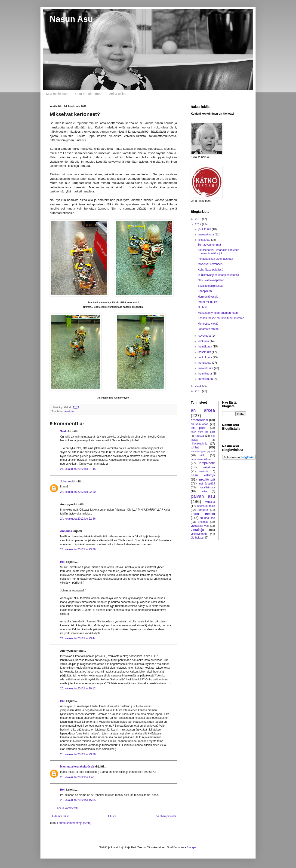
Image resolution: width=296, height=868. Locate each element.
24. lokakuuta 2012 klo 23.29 (78, 549)
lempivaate (207, 463)
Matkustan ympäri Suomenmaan (218, 313)
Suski (64, 431)
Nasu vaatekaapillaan (211, 280)
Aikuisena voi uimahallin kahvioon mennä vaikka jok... (218, 252)
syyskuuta (205, 336)
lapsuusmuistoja (201, 459)
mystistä (69, 411)
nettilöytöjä (207, 479)
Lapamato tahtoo (208, 329)
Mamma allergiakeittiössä (77, 767)
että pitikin (199, 428)
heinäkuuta (206, 347)
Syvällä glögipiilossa (210, 286)
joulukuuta (205, 229)
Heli (63, 562)
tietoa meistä (203, 514)
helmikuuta (205, 374)
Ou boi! (202, 307)
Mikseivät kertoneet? (210, 264)
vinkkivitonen (199, 534)
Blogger (191, 847)
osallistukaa (208, 487)
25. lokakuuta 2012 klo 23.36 (78, 754)
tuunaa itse (208, 518)
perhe (204, 491)
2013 (199, 219)
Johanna (66, 481)
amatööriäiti (199, 420)
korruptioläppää (198, 452)
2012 (199, 224)
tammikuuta (206, 379)
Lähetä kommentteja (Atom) (74, 823)
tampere (203, 510)
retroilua (210, 502)
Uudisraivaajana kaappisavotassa (218, 275)
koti (213, 451)
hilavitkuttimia (199, 444)
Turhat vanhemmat (209, 245)
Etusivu (113, 816)
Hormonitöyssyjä (208, 297)
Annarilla (66, 531)
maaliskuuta (206, 368)
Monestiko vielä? (208, 324)
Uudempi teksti (60, 816)
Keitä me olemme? (88, 94)
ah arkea (203, 410)
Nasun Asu (71, 19)
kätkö (203, 455)
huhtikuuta (205, 363)
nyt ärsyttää (207, 484)
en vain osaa (200, 424)
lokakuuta (205, 240)
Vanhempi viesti (166, 816)
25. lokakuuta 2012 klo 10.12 (78, 688)
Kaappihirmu (205, 291)
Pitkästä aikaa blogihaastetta (215, 259)
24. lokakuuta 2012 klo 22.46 (78, 519)
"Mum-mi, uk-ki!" (208, 302)
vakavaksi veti (200, 526)
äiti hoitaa (197, 538)
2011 (199, 386)
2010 (199, 391)
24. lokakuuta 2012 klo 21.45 (78, 469)
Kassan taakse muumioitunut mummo (221, 318)
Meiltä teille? (117, 94)
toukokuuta (206, 357)
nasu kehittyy (203, 475)
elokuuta (204, 341)
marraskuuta (207, 235)
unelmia (203, 522)
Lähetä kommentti (66, 808)
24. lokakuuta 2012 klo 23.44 (78, 638)
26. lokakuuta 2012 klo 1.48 (77, 777)
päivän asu (203, 496)
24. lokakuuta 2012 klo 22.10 (78, 492)
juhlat (195, 447)
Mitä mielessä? (57, 94)
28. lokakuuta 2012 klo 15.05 (78, 800)
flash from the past (203, 432)
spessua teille (206, 506)
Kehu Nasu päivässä (210, 270)
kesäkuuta (205, 352)
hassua (199, 436)
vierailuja (197, 530)
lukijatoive (209, 467)
